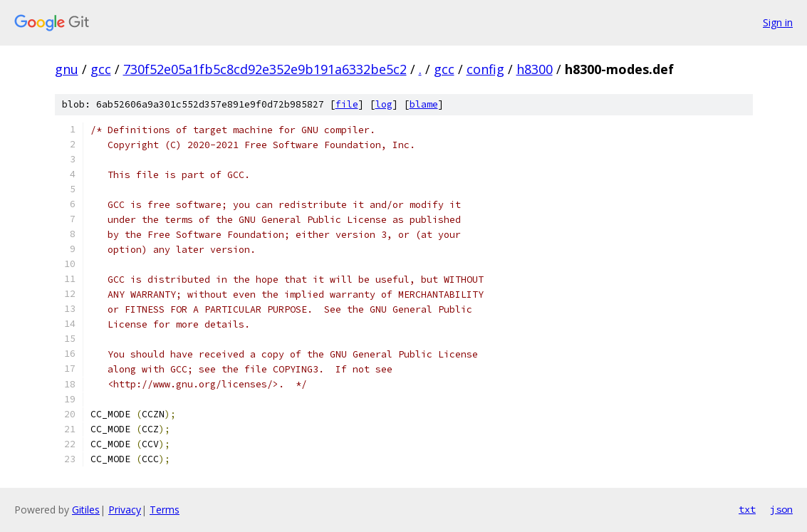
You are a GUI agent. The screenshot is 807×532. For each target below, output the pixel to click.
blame (424, 104)
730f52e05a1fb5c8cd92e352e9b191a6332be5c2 (265, 69)
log (384, 104)
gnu (67, 69)
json (781, 509)
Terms (165, 510)
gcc (101, 69)
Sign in (778, 22)
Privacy (125, 510)
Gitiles (86, 510)
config (485, 69)
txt (747, 509)
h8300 (535, 69)
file (347, 104)
